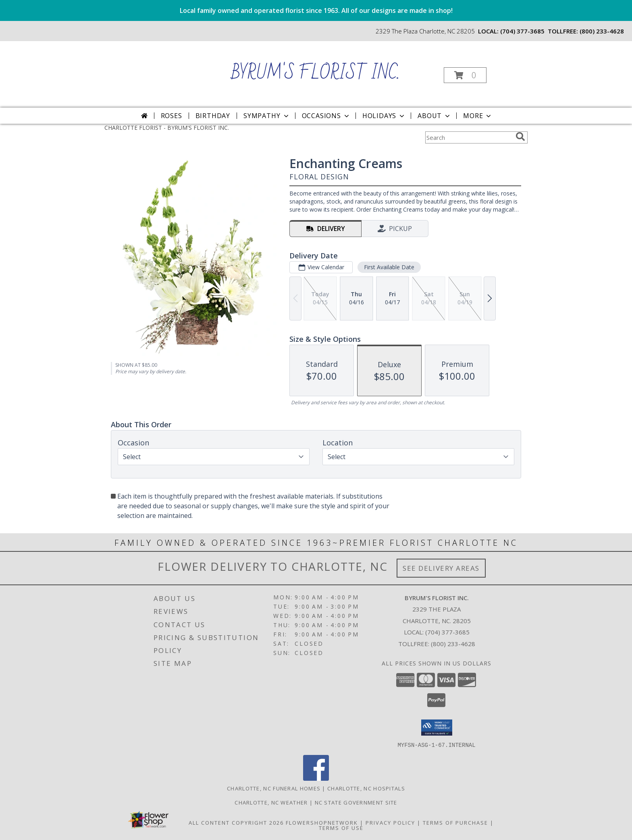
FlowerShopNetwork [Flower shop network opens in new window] (322, 822)
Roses (172, 116)
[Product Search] (469, 137)
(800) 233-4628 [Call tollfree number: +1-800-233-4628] (602, 31)
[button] (465, 75)
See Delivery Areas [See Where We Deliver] (441, 568)
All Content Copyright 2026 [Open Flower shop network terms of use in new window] (236, 822)
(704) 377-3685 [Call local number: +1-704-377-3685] (522, 31)
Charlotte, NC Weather (271, 802)
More (478, 116)
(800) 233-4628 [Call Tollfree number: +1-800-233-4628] (453, 644)
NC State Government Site (356, 802)
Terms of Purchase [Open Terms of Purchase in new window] (455, 822)
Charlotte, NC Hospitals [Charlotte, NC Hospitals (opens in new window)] (366, 788)
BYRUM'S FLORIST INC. (315, 73)
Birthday (213, 116)
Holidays (384, 116)
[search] (520, 137)
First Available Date (389, 267)
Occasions (326, 116)
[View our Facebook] (316, 778)
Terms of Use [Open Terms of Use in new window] (341, 828)
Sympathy (267, 116)
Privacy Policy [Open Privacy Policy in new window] (390, 822)
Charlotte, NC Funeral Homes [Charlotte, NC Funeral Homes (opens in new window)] (274, 788)
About (434, 116)
